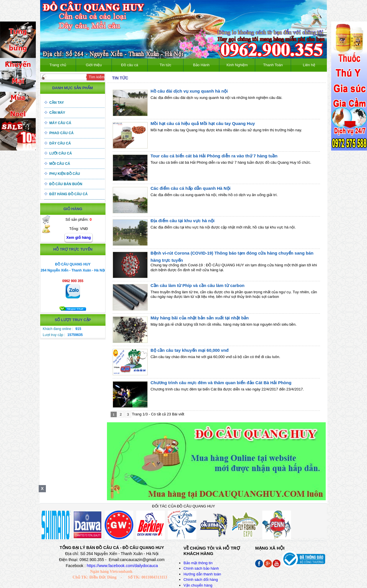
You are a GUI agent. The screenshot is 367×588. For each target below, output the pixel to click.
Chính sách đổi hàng (201, 580)
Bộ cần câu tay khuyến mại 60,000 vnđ (190, 350)
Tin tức (165, 65)
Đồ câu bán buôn (66, 184)
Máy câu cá (60, 123)
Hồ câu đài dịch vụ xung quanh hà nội (189, 91)
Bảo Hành (201, 65)
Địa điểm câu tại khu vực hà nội (182, 221)
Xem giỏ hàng (78, 238)
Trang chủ (58, 65)
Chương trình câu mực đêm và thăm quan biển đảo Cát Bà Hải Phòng (221, 383)
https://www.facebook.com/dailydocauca (122, 566)
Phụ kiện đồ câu (65, 174)
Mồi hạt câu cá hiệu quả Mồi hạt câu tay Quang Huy (203, 123)
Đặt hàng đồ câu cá (69, 194)
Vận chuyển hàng (198, 585)
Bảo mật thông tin (198, 563)
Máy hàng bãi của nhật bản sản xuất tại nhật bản (200, 318)
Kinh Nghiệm (237, 65)
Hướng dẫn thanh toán (202, 574)
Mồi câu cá (60, 164)
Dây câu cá (60, 143)
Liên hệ (309, 65)
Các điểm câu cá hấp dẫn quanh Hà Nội (191, 188)
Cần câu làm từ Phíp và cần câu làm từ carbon (198, 285)
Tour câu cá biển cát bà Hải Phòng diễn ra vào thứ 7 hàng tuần (214, 156)
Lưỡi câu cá (61, 153)
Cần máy (57, 113)
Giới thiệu (94, 65)
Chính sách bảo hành (201, 568)
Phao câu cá (62, 133)
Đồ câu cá (129, 65)
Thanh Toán (273, 65)
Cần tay (57, 103)
